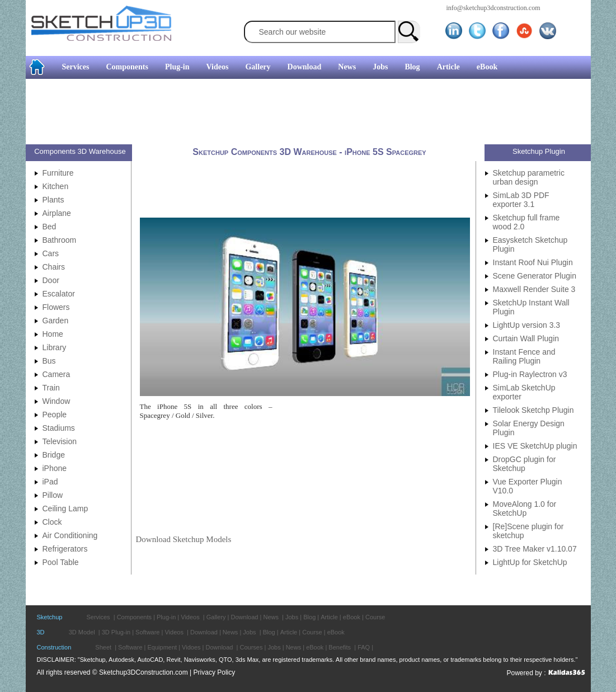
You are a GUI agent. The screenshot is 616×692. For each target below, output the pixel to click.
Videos (218, 67)
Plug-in (177, 67)
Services (76, 67)
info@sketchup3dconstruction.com (493, 8)
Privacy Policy (215, 672)
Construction (54, 647)
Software (147, 632)
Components (127, 67)
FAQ (364, 647)
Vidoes (191, 647)
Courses (251, 647)
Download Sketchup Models (184, 539)
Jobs (380, 67)
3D (41, 632)
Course (375, 617)
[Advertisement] (304, 113)
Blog (412, 67)
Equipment (163, 647)
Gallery (258, 67)
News (347, 67)
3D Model (82, 632)
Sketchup (50, 617)
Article (448, 67)
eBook (487, 67)
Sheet (103, 647)
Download (305, 67)
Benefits (340, 647)
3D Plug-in (116, 632)
